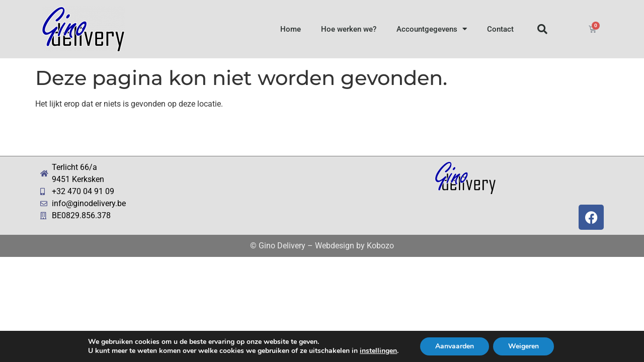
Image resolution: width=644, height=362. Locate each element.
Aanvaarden (455, 346)
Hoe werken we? (349, 29)
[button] (542, 29)
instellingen (378, 351)
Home (291, 29)
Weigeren (524, 346)
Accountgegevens (432, 29)
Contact (500, 29)
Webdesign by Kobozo (354, 246)
